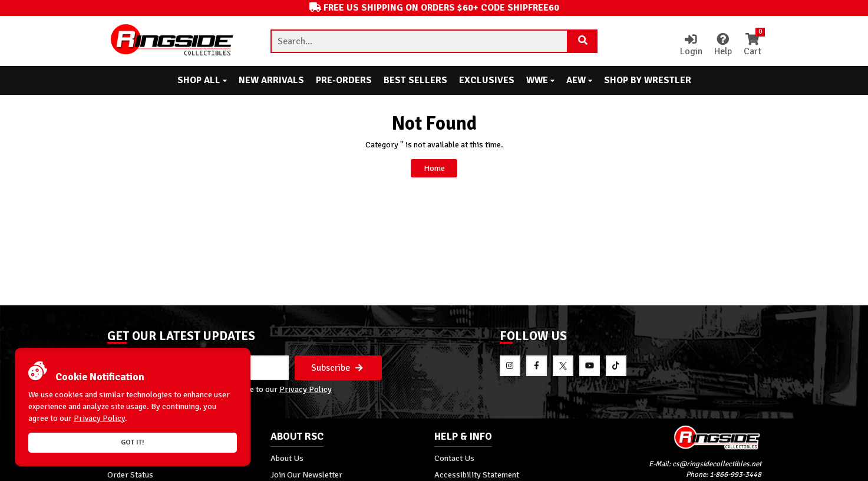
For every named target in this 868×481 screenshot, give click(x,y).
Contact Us (454, 458)
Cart (753, 45)
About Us (287, 458)
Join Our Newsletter (306, 475)
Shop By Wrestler (648, 80)
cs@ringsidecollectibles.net (717, 464)
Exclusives (487, 80)
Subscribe (337, 368)
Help (723, 45)
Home (434, 168)
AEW (579, 80)
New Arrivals (271, 80)
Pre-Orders (344, 80)
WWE (540, 80)
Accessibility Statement (477, 475)
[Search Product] (583, 41)
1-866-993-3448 (735, 475)
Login (691, 45)
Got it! (133, 442)
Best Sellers (415, 80)
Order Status (130, 475)
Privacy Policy (306, 390)
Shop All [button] (202, 80)
